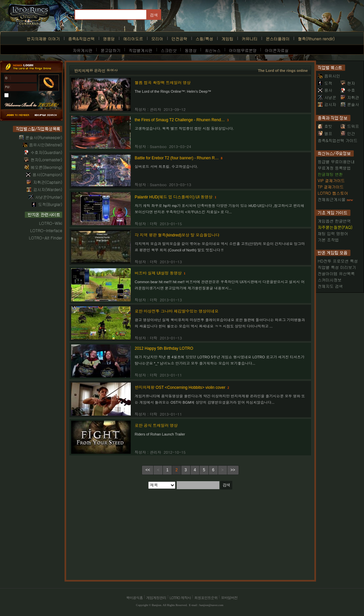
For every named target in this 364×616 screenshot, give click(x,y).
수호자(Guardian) (46, 152)
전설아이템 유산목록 (336, 273)
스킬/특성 (204, 39)
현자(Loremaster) (46, 159)
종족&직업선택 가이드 (338, 140)
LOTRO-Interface (46, 230)
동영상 (191, 50)
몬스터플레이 (278, 39)
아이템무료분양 (243, 50)
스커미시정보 (330, 280)
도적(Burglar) (50, 204)
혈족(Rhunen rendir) (316, 39)
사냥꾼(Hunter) (49, 197)
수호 (348, 90)
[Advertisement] (121, 534)
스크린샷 (169, 50)
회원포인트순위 (206, 598)
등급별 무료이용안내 (336, 161)
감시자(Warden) (48, 189)
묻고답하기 (111, 50)
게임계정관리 (156, 598)
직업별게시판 (141, 50)
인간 (348, 133)
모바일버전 (229, 598)
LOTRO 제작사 (180, 598)
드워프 (350, 126)
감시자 (327, 104)
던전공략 (179, 39)
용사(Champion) (47, 174)
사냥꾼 (327, 97)
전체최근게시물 (332, 199)
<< (148, 470)
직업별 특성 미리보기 (337, 267)
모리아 (157, 39)
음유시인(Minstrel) (46, 145)
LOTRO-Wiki (51, 223)
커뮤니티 (250, 39)
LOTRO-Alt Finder (45, 238)
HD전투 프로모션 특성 (338, 261)
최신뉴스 (213, 50)
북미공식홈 (134, 598)
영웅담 (109, 39)
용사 (325, 90)
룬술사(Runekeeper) (44, 137)
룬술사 (350, 104)
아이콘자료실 (277, 50)
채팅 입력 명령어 (333, 233)
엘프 (325, 133)
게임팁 (227, 39)
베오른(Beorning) (46, 167)
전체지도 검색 (330, 286)
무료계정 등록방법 (334, 168)
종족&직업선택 (81, 39)
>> (233, 470)
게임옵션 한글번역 (334, 221)
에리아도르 (133, 39)
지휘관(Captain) (48, 182)
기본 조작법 (328, 240)
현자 (348, 83)
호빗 (325, 126)
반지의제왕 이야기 (43, 39)
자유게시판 (83, 50)
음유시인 (329, 76)
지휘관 (350, 97)
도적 (325, 83)
